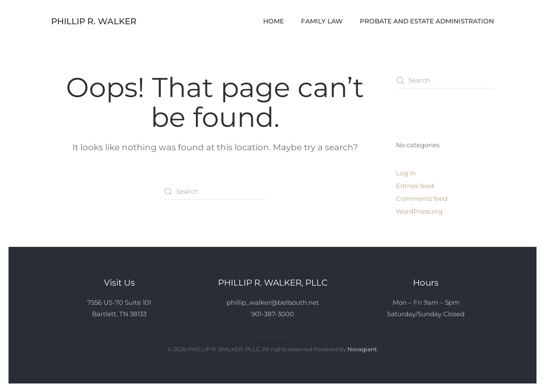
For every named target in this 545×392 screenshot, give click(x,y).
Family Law (322, 21)
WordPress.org (419, 211)
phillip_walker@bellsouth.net (273, 302)
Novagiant (362, 349)
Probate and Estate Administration (427, 21)
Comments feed (422, 199)
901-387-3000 (272, 314)
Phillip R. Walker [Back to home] (94, 21)
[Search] (215, 192)
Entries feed (415, 186)
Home (274, 21)
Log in (406, 173)
